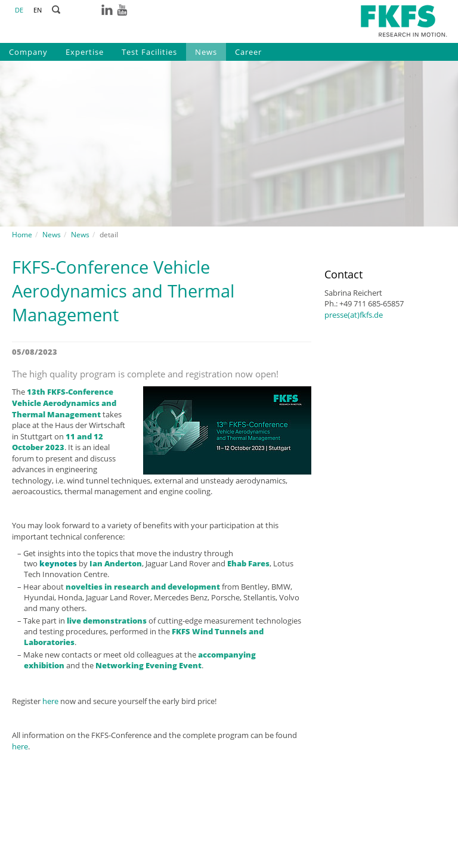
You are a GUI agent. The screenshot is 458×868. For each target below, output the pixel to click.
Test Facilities (149, 52)
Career (248, 52)
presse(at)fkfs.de (354, 315)
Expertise (85, 52)
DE (19, 10)
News (206, 52)
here (50, 701)
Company (28, 52)
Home (22, 235)
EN (38, 10)
